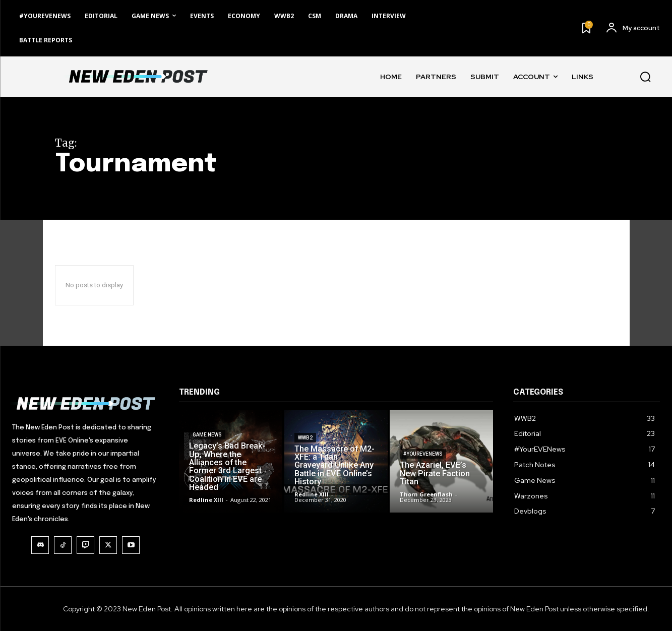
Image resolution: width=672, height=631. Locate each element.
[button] (645, 77)
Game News (207, 449)
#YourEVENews (423, 464)
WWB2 (305, 450)
